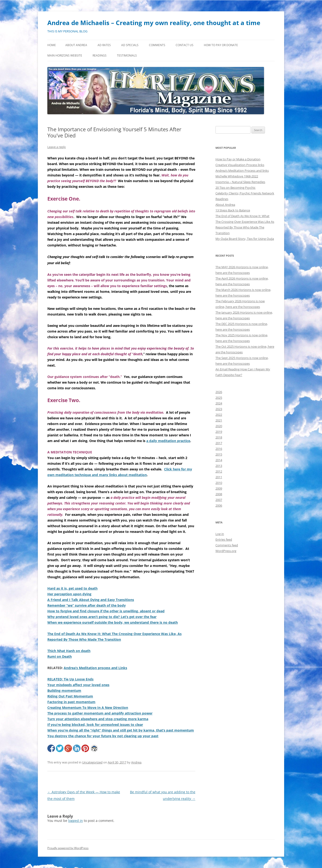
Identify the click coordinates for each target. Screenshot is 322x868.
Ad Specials (130, 45)
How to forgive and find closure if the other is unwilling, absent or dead (106, 611)
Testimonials (127, 55)
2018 (219, 437)
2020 (219, 426)
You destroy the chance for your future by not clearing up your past (103, 736)
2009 (219, 488)
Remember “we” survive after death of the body (87, 605)
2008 (219, 494)
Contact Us (185, 45)
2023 (219, 409)
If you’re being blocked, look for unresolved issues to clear (95, 725)
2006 (219, 505)
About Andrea (76, 45)
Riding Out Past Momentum (70, 696)
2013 (219, 466)
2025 (219, 398)
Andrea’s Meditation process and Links (95, 668)
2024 (219, 403)
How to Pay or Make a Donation (238, 159)
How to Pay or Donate (221, 45)
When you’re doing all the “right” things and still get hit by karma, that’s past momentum (121, 730)
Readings (100, 55)
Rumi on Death (60, 656)
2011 (219, 477)
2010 (219, 483)
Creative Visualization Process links (240, 165)
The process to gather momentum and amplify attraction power (100, 713)
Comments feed (227, 545)
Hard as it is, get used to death (72, 588)
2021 (219, 420)
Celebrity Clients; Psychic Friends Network (245, 193)
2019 (219, 432)
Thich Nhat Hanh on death (69, 651)
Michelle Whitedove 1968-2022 (237, 176)
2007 (219, 500)
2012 (219, 471)
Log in (220, 534)
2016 (219, 449)
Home (52, 45)
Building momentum (64, 690)
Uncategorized (92, 762)
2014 (219, 460)
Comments (157, 45)
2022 (219, 415)
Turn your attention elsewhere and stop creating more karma (98, 719)
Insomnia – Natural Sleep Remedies (240, 182)
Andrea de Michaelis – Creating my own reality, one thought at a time (154, 23)
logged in (76, 821)
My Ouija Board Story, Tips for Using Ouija (245, 239)
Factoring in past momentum (71, 702)
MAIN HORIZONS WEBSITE (65, 55)
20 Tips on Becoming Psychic (235, 188)
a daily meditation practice (168, 441)
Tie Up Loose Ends (79, 679)
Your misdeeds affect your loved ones (78, 685)
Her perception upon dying (69, 594)
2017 (219, 443)
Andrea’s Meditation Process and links (242, 171)
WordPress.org (226, 551)
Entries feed (224, 539)
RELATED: (56, 679)
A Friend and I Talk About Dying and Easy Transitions (91, 600)
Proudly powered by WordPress (68, 848)
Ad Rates (104, 45)
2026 (219, 392)
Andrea (136, 762)
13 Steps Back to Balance (233, 210)
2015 (219, 454)
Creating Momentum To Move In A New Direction (88, 708)
